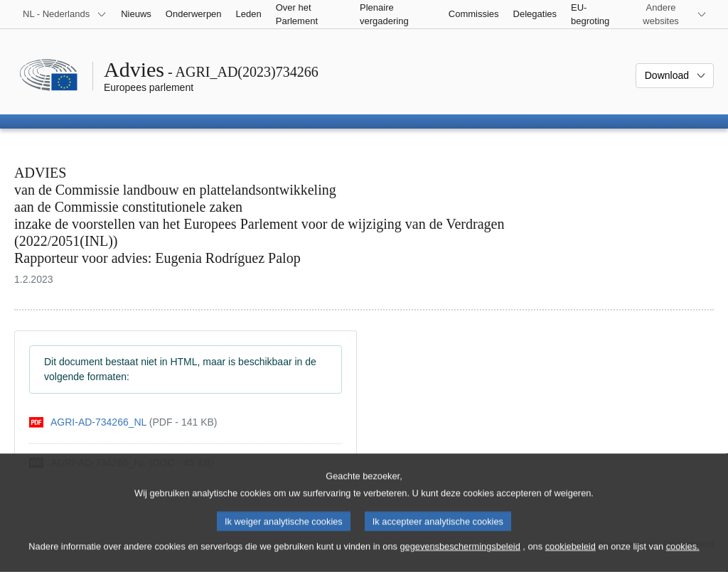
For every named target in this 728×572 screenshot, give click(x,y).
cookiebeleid (571, 558)
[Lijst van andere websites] (669, 14)
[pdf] (123, 422)
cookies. (683, 558)
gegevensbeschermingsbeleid (460, 558)
